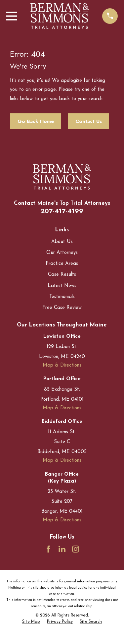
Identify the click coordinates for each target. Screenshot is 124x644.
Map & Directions (62, 365)
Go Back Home (36, 121)
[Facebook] (48, 549)
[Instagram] (76, 549)
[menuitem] (31, 622)
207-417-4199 (62, 211)
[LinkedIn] (62, 549)
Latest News (62, 286)
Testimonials (62, 297)
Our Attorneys (62, 253)
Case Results (62, 275)
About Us (62, 242)
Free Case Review (62, 308)
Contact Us (89, 121)
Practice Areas (62, 264)
